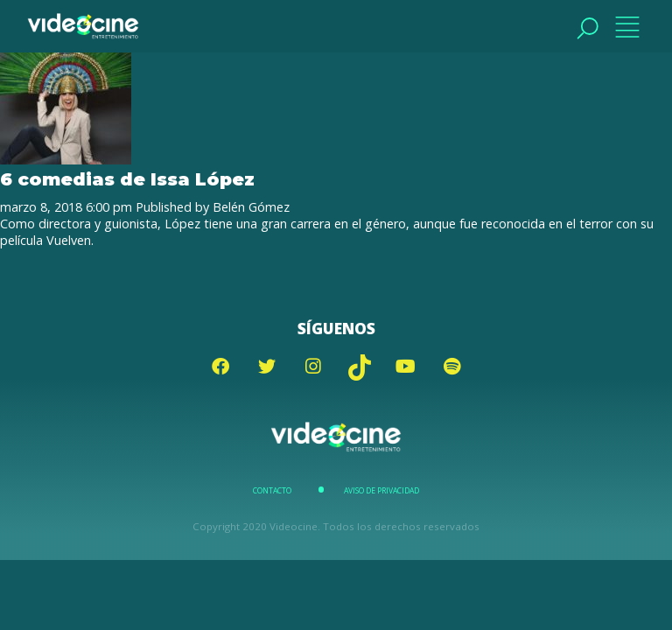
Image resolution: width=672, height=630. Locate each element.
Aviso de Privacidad (381, 491)
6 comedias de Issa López (127, 179)
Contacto (272, 491)
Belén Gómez (251, 207)
